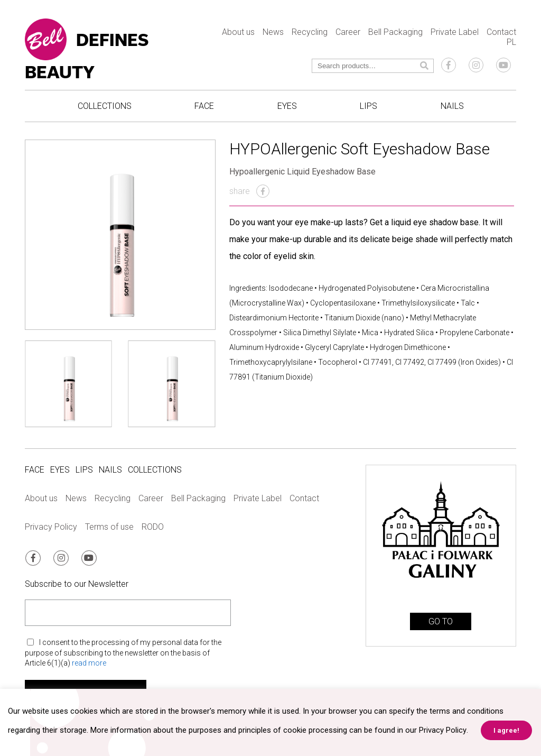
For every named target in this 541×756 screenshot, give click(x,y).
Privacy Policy (51, 527)
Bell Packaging (395, 32)
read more (89, 662)
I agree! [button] (506, 730)
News (273, 32)
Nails (452, 106)
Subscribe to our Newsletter (77, 583)
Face (204, 106)
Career (348, 32)
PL (511, 42)
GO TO (441, 621)
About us (238, 32)
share (249, 191)
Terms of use (109, 527)
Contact (501, 32)
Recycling (310, 32)
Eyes (287, 106)
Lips (369, 106)
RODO (153, 527)
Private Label (455, 32)
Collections (105, 106)
